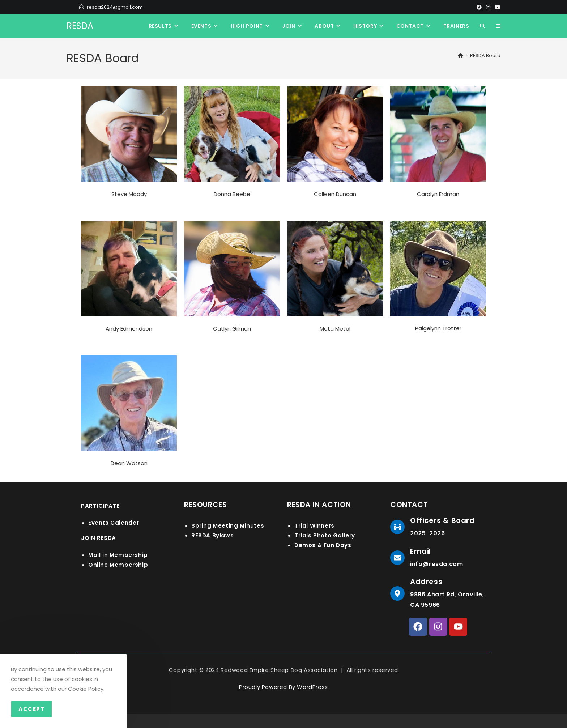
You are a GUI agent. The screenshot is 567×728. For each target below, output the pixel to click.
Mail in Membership (118, 555)
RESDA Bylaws (212, 535)
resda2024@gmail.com (115, 7)
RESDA (80, 26)
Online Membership (118, 565)
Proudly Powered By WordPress (283, 687)
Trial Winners (314, 526)
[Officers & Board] (397, 527)
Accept (31, 709)
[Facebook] (479, 7)
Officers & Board (442, 520)
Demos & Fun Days (323, 545)
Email (421, 551)
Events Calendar (114, 523)
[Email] (397, 558)
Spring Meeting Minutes (228, 526)
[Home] (461, 56)
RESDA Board (485, 56)
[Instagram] (488, 7)
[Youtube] (496, 7)
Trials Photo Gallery (325, 535)
